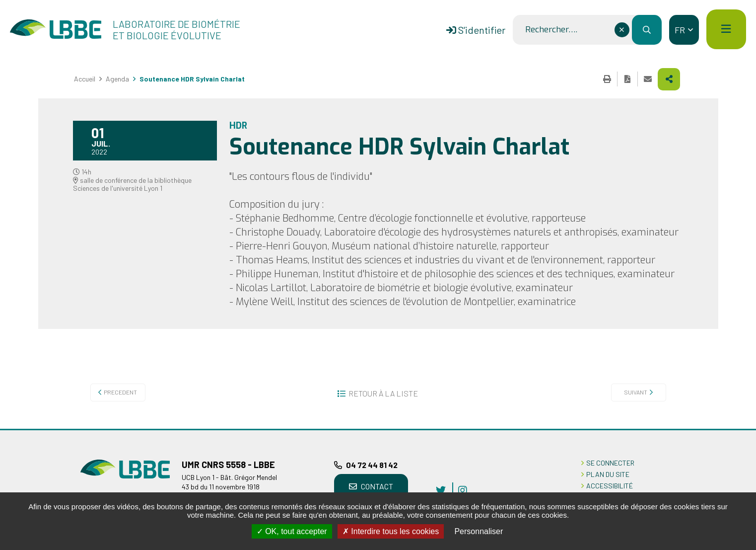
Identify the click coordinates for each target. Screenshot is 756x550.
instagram (463, 490)
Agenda (117, 79)
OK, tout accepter (292, 531)
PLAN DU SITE (608, 474)
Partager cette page (669, 79)
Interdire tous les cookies (391, 531)
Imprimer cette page (607, 79)
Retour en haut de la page (734, 429)
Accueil (85, 79)
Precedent (120, 392)
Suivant (636, 392)
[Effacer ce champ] (622, 30)
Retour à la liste (383, 393)
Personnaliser (479, 531)
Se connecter (610, 463)
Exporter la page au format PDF (627, 79)
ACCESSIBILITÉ (610, 486)
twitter (441, 490)
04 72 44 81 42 (372, 465)
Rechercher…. (551, 30)
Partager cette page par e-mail (648, 79)
